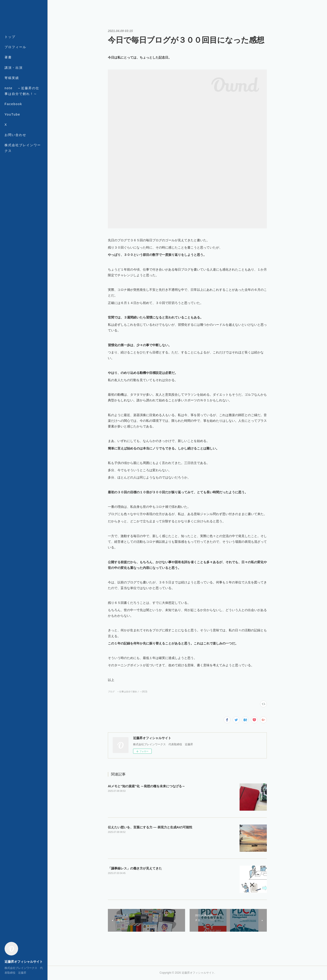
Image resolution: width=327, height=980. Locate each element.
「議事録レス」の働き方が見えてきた (135, 868)
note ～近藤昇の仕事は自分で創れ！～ (22, 91)
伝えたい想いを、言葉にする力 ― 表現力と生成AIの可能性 (150, 827)
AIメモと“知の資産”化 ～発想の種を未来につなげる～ (146, 786)
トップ (10, 37)
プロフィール (15, 47)
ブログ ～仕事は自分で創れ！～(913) (128, 692)
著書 (8, 57)
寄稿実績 (12, 78)
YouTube (12, 114)
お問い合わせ (15, 135)
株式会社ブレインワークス (23, 148)
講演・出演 (14, 68)
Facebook (13, 104)
